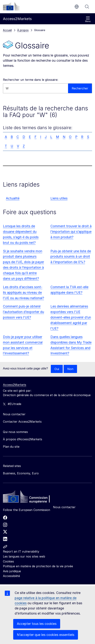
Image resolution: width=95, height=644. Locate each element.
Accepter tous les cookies (37, 624)
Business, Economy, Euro (21, 473)
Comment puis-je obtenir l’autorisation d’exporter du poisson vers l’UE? (23, 312)
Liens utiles (59, 198)
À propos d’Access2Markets (23, 439)
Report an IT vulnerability (21, 551)
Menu (88, 19)
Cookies (8, 561)
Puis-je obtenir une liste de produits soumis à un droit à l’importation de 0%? (71, 257)
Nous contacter (64, 507)
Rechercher (87, 7)
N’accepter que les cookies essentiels (46, 635)
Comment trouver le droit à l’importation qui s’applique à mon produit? (71, 232)
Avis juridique (12, 571)
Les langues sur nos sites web (24, 556)
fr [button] (77, 7)
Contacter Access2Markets (22, 422)
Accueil (7, 30)
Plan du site (11, 447)
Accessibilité (11, 576)
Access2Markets (15, 385)
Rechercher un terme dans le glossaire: (31, 80)
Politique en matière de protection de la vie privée (38, 566)
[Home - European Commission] (30, 498)
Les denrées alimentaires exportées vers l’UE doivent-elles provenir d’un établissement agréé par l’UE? (71, 317)
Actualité (13, 198)
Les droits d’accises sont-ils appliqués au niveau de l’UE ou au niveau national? (23, 292)
